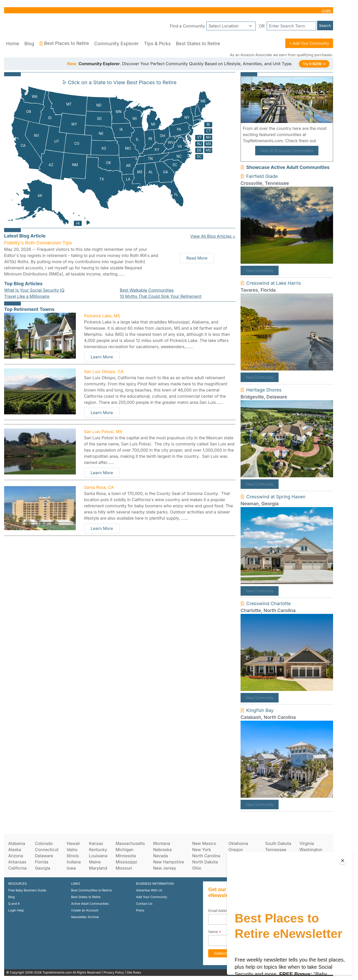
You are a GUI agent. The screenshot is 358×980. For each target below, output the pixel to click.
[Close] (343, 861)
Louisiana (98, 856)
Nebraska (162, 850)
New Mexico (204, 843)
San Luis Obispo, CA (104, 372)
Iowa (71, 868)
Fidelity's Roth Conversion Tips (38, 243)
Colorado (44, 843)
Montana (162, 843)
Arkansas (17, 862)
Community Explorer (117, 44)
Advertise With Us (149, 890)
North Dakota (205, 862)
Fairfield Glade (262, 176)
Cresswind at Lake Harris (274, 283)
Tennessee (276, 850)
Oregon (236, 850)
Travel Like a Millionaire (27, 296)
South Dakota (278, 843)
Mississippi (126, 862)
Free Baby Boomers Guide (27, 890)
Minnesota (126, 856)
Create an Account (85, 910)
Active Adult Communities (90, 904)
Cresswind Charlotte (268, 603)
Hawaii (73, 843)
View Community (260, 270)
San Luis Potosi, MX (103, 432)
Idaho (72, 850)
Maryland (98, 868)
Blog (29, 44)
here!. (323, 141)
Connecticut (47, 850)
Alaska (15, 850)
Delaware (44, 856)
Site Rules (134, 972)
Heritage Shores (264, 390)
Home (13, 44)
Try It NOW (314, 64)
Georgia (43, 868)
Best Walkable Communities (147, 290)
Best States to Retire (198, 44)
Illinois (73, 856)
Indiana (74, 862)
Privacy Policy (114, 972)
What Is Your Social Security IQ (34, 290)
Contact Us (144, 904)
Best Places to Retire (64, 43)
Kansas (96, 843)
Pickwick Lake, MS (102, 316)
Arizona (16, 856)
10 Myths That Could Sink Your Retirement (161, 296)
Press (140, 910)
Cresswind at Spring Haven (276, 497)
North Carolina (206, 856)
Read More (197, 258)
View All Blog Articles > (213, 236)
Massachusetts (130, 843)
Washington (311, 850)
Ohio (197, 868)
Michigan (125, 850)
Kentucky (98, 850)
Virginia (307, 843)
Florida (42, 862)
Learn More (102, 357)
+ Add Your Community (309, 43)
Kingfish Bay (260, 710)
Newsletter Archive (85, 917)
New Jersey (165, 868)
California (17, 868)
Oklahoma (238, 843)
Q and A (14, 904)
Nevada (161, 856)
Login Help (16, 910)
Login (326, 10)
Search (325, 26)
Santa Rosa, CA (99, 487)
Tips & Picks (157, 44)
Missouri (124, 868)
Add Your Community (152, 897)
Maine (95, 862)
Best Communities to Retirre (91, 890)
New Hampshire (169, 862)
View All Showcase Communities (287, 151)
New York (202, 850)
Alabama (17, 843)
